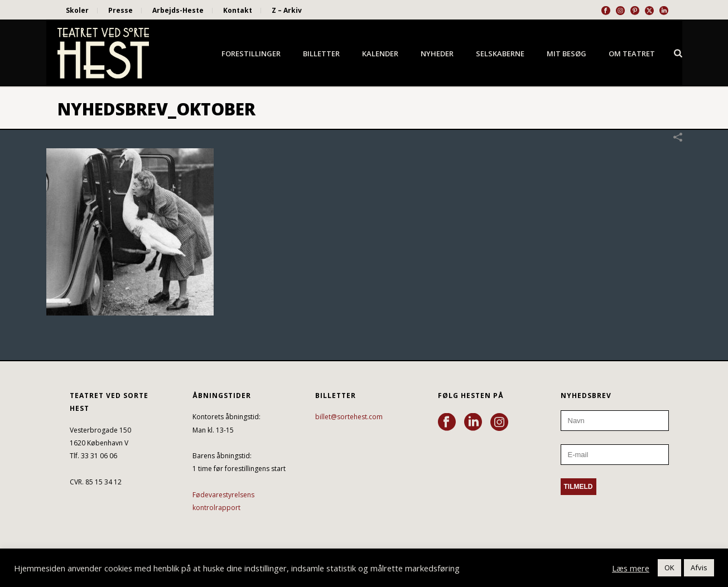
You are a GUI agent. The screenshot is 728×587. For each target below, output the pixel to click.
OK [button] (669, 567)
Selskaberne (500, 54)
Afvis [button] (699, 567)
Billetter (321, 54)
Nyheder (437, 54)
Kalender (380, 54)
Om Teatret (632, 54)
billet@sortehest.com (349, 417)
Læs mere (631, 568)
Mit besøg (567, 54)
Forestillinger (251, 54)
